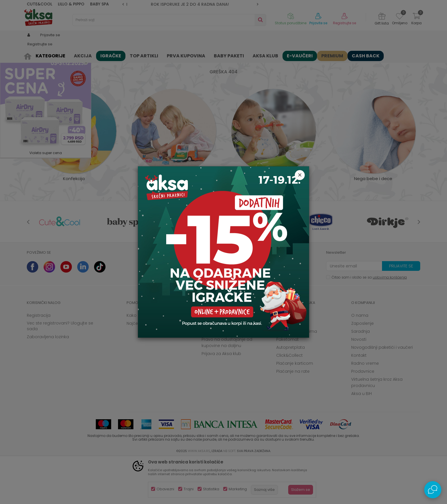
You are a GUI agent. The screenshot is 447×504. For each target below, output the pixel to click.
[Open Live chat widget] (433, 490)
